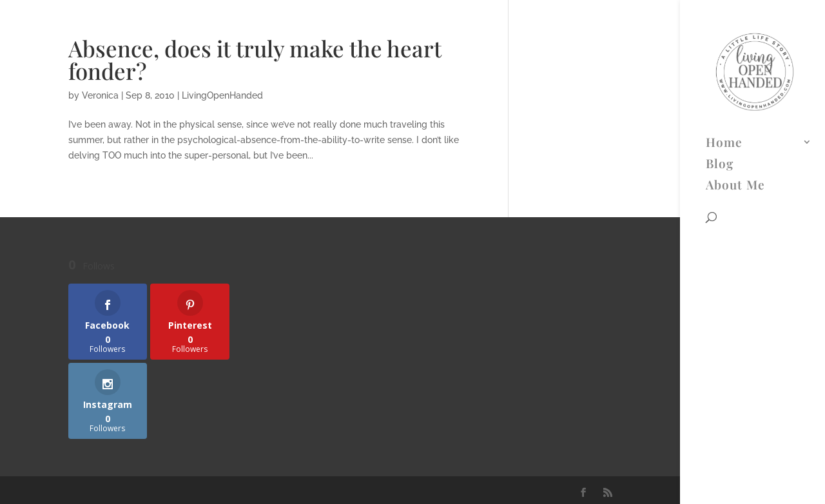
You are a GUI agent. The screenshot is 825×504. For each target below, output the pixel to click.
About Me (735, 75)
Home (724, 32)
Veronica (100, 95)
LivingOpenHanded (222, 95)
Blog (720, 53)
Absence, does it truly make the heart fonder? (255, 59)
